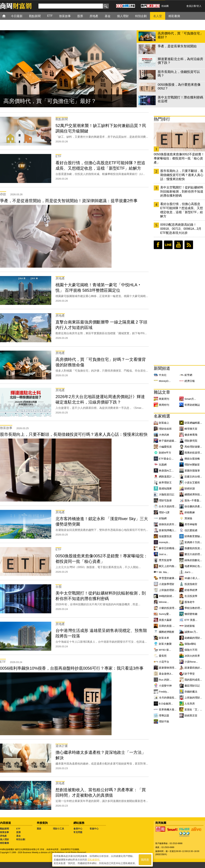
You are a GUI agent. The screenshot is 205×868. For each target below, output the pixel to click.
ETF (18, 829)
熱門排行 (162, 119)
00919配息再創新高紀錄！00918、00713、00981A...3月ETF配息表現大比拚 (181, 229)
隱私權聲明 (93, 860)
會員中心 (78, 829)
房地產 (3, 836)
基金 (18, 836)
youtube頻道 (179, 245)
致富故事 (4, 832)
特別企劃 (21, 839)
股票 (18, 832)
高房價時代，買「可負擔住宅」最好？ (50, 101)
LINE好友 (168, 245)
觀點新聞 (4, 829)
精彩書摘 (4, 843)
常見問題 (78, 832)
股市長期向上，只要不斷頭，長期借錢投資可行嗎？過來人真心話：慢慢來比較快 (182, 175)
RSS (189, 245)
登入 (199, 6)
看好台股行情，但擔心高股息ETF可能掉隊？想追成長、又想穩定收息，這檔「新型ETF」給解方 (182, 210)
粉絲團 (165, 6)
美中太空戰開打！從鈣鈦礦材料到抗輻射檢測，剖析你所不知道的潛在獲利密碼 (182, 192)
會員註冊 (191, 6)
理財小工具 (59, 829)
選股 (39, 829)
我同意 (145, 860)
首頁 (7, 16)
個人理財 (4, 839)
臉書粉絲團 (158, 245)
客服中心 (94, 829)
